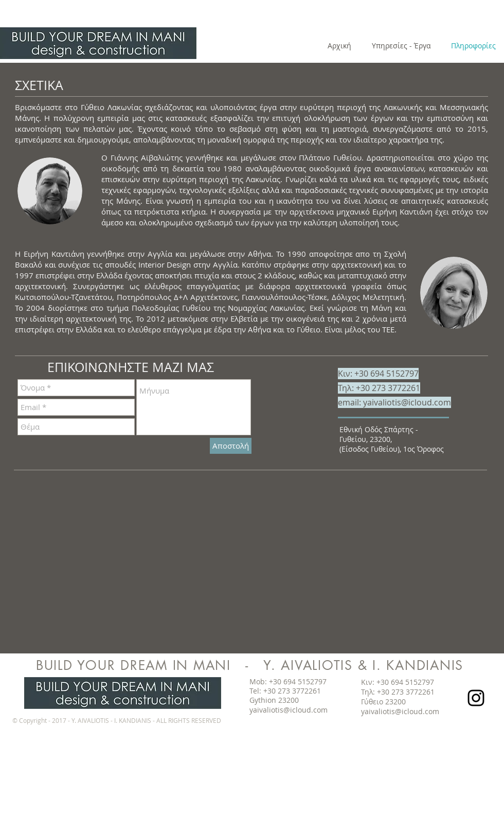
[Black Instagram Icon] (476, 698)
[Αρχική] (339, 46)
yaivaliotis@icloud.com (407, 402)
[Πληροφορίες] (473, 46)
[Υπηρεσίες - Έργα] (401, 46)
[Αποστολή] (231, 446)
